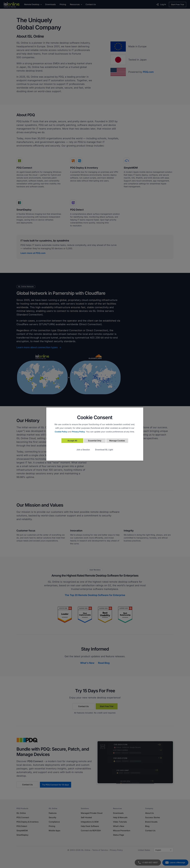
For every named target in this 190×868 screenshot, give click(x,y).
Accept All (72, 441)
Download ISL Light (104, 450)
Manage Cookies (117, 441)
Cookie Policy (61, 432)
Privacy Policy (78, 432)
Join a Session (83, 450)
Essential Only (95, 441)
